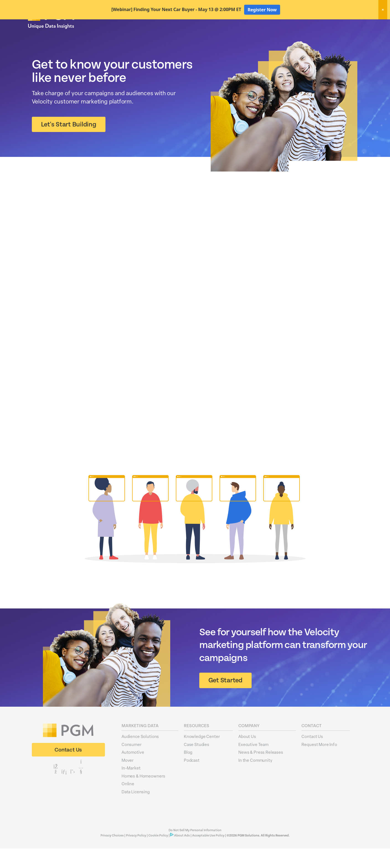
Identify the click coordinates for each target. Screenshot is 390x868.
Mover (128, 779)
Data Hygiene (245, 35)
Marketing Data (210, 35)
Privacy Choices (112, 855)
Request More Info (319, 764)
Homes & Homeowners (143, 795)
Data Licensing (136, 811)
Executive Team (253, 764)
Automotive (133, 771)
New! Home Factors (296, 26)
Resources (321, 35)
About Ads (182, 855)
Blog (188, 771)
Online (128, 803)
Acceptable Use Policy (208, 855)
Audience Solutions (140, 756)
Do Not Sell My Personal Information (195, 850)
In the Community (255, 779)
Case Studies (197, 764)
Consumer (132, 764)
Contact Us (312, 756)
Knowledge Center (202, 756)
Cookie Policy (158, 855)
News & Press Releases (261, 771)
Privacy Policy (136, 855)
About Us (348, 35)
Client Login (348, 25)
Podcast (192, 779)
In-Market (131, 787)
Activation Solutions (284, 35)
